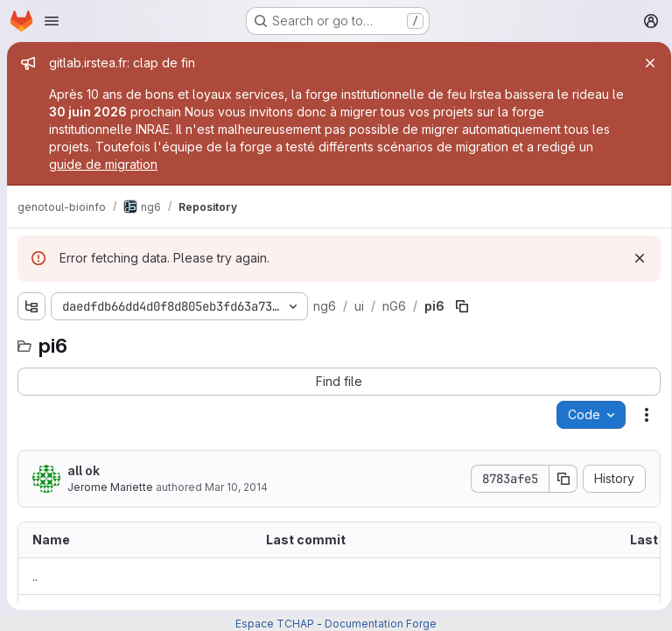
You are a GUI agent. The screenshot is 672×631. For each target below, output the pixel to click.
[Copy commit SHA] (557, 479)
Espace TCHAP (275, 624)
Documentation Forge (381, 624)
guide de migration (103, 164)
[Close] (644, 63)
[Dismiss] (633, 258)
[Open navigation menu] (52, 21)
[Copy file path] (459, 306)
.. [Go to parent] (35, 576)
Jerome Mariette (110, 487)
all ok (84, 470)
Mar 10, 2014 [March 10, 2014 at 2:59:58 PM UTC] (236, 487)
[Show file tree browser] (31, 306)
